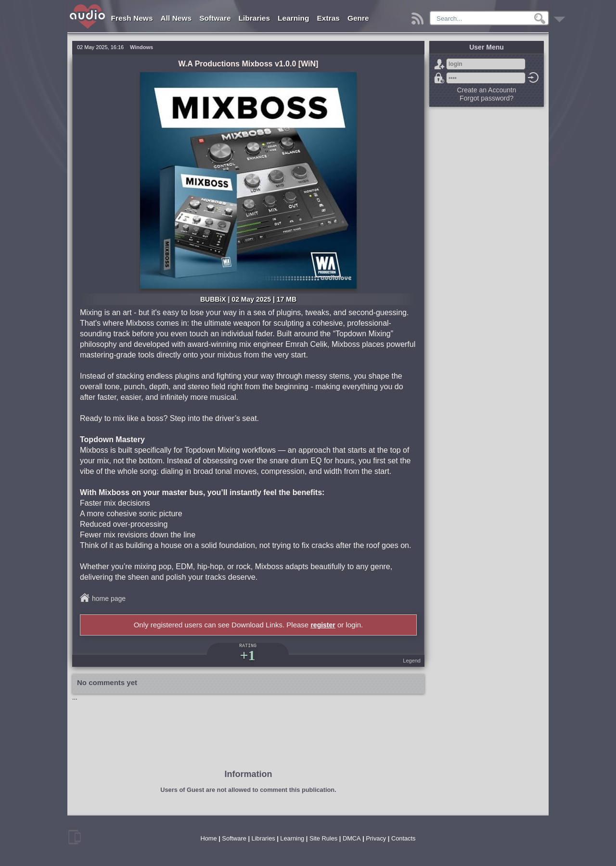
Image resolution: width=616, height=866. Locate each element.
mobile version (75, 837)
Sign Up (439, 64)
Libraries (254, 18)
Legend (412, 661)
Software (215, 18)
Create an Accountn (487, 90)
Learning (293, 18)
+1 (247, 655)
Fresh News (132, 18)
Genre (358, 18)
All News (176, 18)
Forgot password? (439, 78)
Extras (328, 18)
